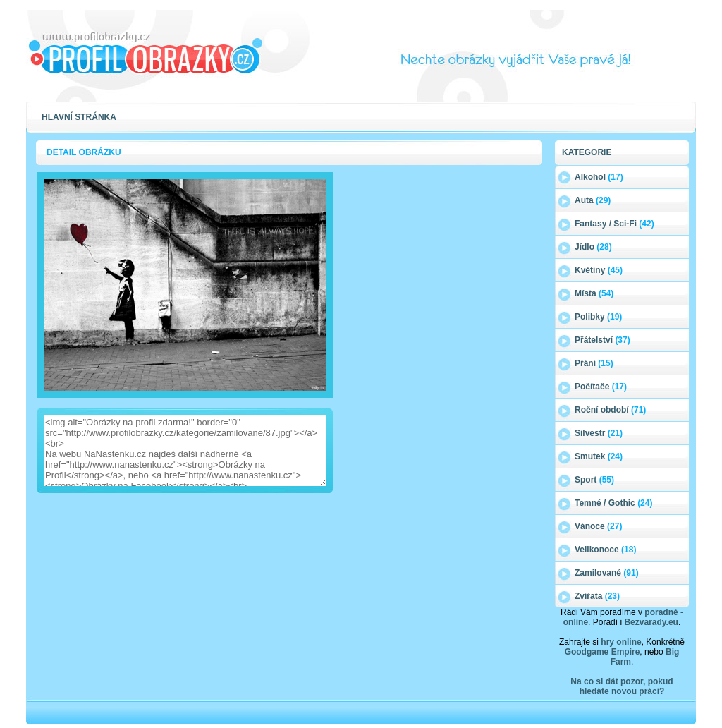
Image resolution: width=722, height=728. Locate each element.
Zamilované (607, 573)
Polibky (598, 317)
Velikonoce (605, 550)
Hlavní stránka (79, 117)
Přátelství (602, 340)
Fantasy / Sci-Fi (614, 224)
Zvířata (597, 596)
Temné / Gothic (613, 503)
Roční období (610, 410)
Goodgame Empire (602, 652)
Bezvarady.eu (651, 622)
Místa (594, 293)
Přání (594, 363)
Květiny (599, 270)
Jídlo (593, 247)
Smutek (599, 456)
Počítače (601, 387)
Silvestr (599, 433)
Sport (594, 480)
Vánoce (598, 526)
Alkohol (599, 177)
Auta (593, 200)
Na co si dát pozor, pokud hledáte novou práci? (622, 686)
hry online (621, 642)
